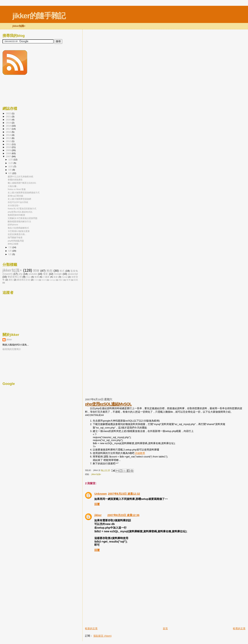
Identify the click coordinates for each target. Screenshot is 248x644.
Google (58, 274)
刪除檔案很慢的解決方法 (19, 221)
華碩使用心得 (15, 277)
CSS (36, 280)
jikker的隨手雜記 (39, 16)
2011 (9, 144)
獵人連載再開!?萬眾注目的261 (22, 183)
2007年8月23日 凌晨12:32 (124, 494)
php (21, 274)
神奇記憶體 (13, 244)
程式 (62, 271)
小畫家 (46, 277)
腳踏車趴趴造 (24, 280)
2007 (9, 156)
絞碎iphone (13, 225)
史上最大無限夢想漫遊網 (19, 199)
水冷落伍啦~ (14, 205)
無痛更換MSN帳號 (16, 215)
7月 (10, 247)
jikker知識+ (96, 474)
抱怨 (50, 271)
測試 (61, 280)
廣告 (11, 280)
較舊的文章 (239, 628)
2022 (9, 113)
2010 (9, 147)
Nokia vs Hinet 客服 (17, 189)
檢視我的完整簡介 (12, 349)
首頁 (165, 628)
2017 (9, 129)
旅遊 (56, 277)
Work (44, 280)
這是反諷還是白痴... (17, 234)
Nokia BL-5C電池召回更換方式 (22, 209)
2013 (9, 138)
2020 (9, 120)
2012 (9, 141)
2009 (9, 150)
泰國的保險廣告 (15, 180)
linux (28, 277)
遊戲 (76, 280)
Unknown (100, 494)
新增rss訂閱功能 (15, 196)
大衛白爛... (13, 186)
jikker (98, 515)
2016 (9, 132)
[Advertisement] (130, 618)
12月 (11, 160)
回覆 (97, 504)
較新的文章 (91, 628)
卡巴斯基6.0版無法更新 (19, 231)
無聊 (37, 277)
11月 (11, 163)
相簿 (68, 280)
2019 (9, 123)
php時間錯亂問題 (16, 241)
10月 (11, 166)
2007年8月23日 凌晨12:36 (123, 515)
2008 (9, 153)
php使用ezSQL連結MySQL (108, 404)
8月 (10, 173)
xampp (52, 280)
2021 (9, 116)
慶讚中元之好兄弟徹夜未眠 (20, 177)
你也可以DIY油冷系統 (18, 202)
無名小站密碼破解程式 (18, 228)
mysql (65, 277)
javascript (73, 274)
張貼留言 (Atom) (102, 636)
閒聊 (36, 271)
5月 (10, 254)
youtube (33, 274)
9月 (10, 170)
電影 (46, 274)
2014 (9, 135)
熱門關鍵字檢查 (15, 237)
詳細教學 (140, 453)
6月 (10, 251)
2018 (9, 126)
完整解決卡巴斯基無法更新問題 (23, 218)
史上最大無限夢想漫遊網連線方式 (24, 193)
